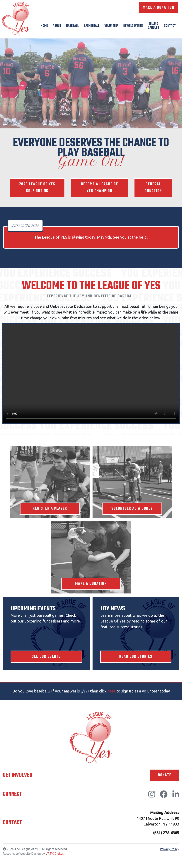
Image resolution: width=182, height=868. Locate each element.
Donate (165, 776)
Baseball (72, 26)
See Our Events (46, 657)
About (57, 26)
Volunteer (111, 26)
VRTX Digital (55, 854)
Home (44, 26)
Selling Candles (153, 26)
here (111, 691)
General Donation (153, 188)
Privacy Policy (170, 850)
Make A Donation (158, 8)
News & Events (133, 26)
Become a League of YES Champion (99, 188)
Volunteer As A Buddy (132, 509)
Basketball (92, 26)
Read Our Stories (136, 657)
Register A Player (50, 509)
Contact (170, 26)
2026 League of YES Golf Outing (37, 188)
